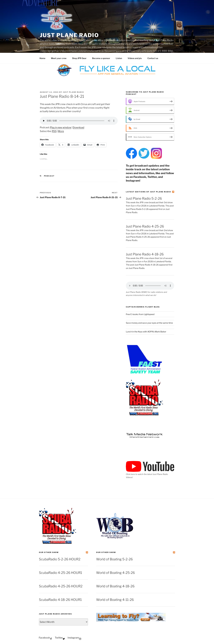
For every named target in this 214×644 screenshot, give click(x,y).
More (61, 131)
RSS (54, 131)
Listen (119, 58)
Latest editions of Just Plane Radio (148, 192)
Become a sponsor (101, 58)
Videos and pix (135, 58)
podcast (49, 176)
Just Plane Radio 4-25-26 (145, 226)
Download (79, 127)
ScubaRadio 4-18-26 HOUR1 (60, 600)
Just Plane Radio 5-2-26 (144, 198)
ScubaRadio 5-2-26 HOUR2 (60, 559)
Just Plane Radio (69, 35)
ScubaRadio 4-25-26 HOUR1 (60, 573)
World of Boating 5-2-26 (114, 559)
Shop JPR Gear (79, 58)
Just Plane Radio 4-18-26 (145, 254)
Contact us (153, 58)
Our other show (49, 552)
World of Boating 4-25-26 (115, 573)
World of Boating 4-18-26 (115, 586)
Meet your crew (59, 58)
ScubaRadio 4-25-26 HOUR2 (61, 586)
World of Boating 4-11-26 (115, 600)
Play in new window (61, 127)
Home (42, 58)
